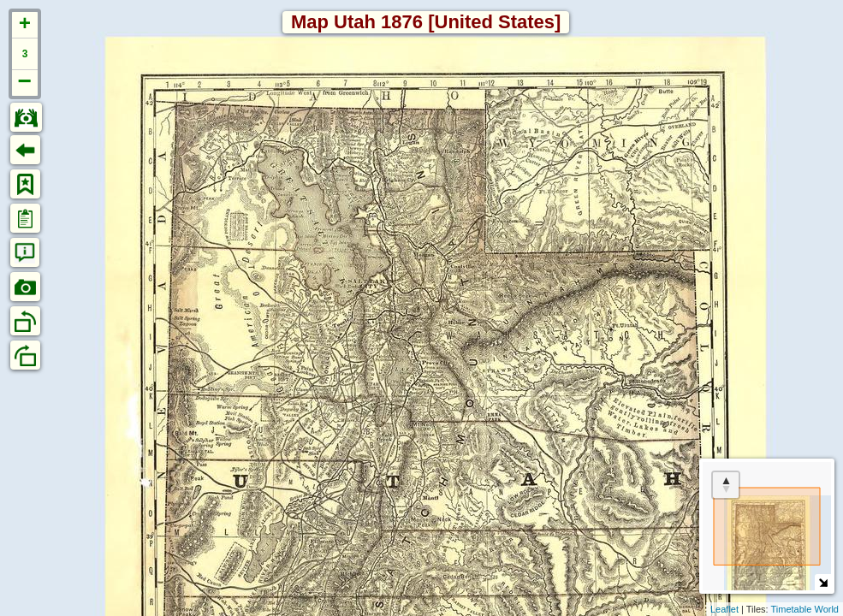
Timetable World (805, 609)
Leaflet (724, 609)
